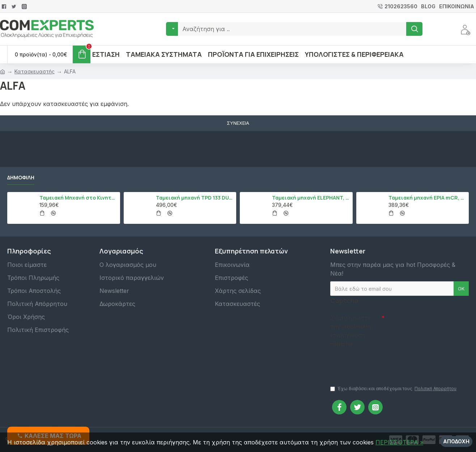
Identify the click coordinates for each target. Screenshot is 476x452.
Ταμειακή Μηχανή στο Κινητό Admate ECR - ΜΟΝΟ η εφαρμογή (78, 198)
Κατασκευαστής (35, 71)
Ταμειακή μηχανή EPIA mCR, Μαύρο (427, 198)
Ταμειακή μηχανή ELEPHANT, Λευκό (311, 198)
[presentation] (381, 363)
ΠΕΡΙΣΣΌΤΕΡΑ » (399, 442)
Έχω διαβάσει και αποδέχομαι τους (394, 389)
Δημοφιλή (21, 178)
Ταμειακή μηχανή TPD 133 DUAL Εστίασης (195, 198)
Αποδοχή (456, 441)
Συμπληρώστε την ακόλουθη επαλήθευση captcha (351, 331)
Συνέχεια (238, 123)
